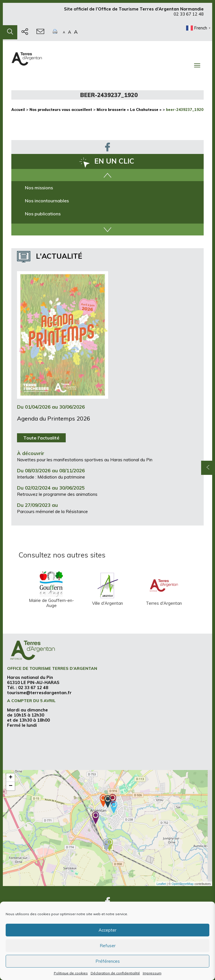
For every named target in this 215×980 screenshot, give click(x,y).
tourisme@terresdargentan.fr (39, 693)
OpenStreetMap (183, 884)
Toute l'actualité (41, 438)
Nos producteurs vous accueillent (61, 110)
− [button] (11, 786)
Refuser (108, 946)
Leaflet (161, 884)
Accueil (18, 110)
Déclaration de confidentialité (115, 973)
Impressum (152, 973)
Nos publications (43, 214)
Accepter (107, 930)
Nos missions (39, 188)
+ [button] (11, 778)
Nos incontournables (47, 201)
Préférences (108, 961)
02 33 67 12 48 (189, 17)
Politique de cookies (71, 973)
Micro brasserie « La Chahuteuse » (129, 110)
